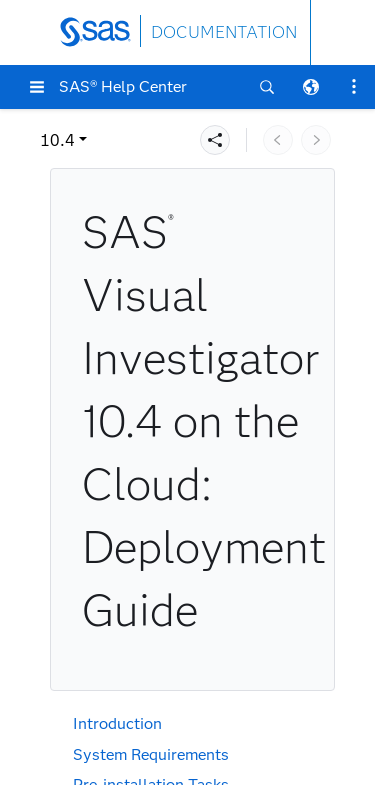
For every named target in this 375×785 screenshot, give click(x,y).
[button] (37, 87)
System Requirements (151, 754)
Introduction (117, 723)
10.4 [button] (57, 140)
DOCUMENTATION (224, 32)
